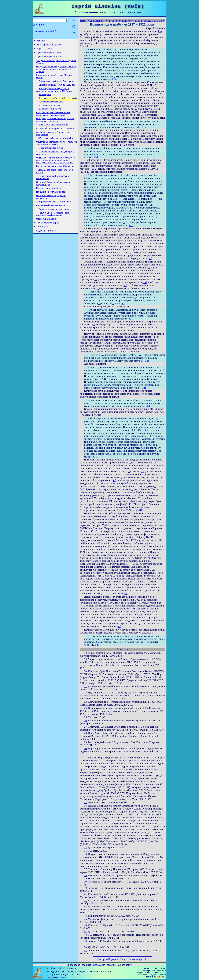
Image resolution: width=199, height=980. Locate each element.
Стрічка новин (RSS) (45, 31)
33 (85, 806)
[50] (119, 626)
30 (85, 748)
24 (85, 708)
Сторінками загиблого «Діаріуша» (56, 85)
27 (85, 727)
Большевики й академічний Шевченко (55, 177)
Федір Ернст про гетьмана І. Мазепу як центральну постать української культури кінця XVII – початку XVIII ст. (56, 171)
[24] (121, 145)
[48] (134, 609)
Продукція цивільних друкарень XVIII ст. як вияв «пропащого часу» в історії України (56, 72)
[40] (114, 480)
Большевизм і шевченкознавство (55, 224)
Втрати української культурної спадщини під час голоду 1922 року (54, 95)
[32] (130, 319)
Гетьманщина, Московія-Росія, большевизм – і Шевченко (53, 230)
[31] (123, 304)
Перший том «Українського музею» (56, 137)
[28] (150, 258)
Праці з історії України (49, 54)
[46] (126, 594)
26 (85, 721)
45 (85, 919)
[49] (141, 615)
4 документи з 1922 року (50, 111)
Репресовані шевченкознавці (51, 220)
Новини (41, 41)
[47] (82, 606)
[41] (82, 489)
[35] (148, 406)
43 (85, 907)
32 (85, 802)
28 (85, 733)
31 (85, 758)
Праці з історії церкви (48, 239)
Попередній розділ (108, 959)
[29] (145, 282)
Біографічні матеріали (49, 45)
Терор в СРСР (45, 50)
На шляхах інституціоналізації (51, 205)
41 (85, 894)
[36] (145, 430)
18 (85, 653)
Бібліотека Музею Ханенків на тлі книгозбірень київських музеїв (53, 121)
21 (85, 686)
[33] (147, 361)
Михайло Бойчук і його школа (54, 132)
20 (85, 671)
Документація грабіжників (51, 108)
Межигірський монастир (51, 158)
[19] (115, 79)
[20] (161, 94)
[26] (93, 169)
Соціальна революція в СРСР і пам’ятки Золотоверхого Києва (56, 153)
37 (85, 869)
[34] (144, 388)
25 (85, 717)
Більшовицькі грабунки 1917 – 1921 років (58, 104)
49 (85, 941)
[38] (148, 466)
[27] (131, 225)
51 (85, 951)
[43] (130, 504)
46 (85, 925)
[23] (143, 127)
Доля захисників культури (51, 115)
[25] (96, 157)
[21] (153, 109)
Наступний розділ (137, 959)
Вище (123, 959)
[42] (91, 498)
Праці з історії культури (49, 59)
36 (85, 854)
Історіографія (45, 100)
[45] (92, 531)
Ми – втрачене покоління (49, 201)
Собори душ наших (46, 235)
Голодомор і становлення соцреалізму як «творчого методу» (56, 127)
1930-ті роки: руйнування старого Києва (56, 147)
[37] (94, 457)
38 (85, 875)
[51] (99, 645)
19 (85, 659)
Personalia (42, 244)
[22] (99, 115)
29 (85, 742)
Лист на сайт (40, 25)
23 (85, 702)
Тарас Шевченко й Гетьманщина (55, 216)
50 (85, 947)
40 (85, 888)
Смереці (62, 977)
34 (85, 848)
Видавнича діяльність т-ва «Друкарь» (58, 89)
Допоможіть (99, 965)
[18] (160, 31)
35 (85, 851)
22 (85, 693)
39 (85, 882)
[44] (140, 510)
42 (85, 900)
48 (85, 935)
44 (85, 916)
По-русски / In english (45, 248)
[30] (125, 285)
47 (85, 932)
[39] (142, 472)
